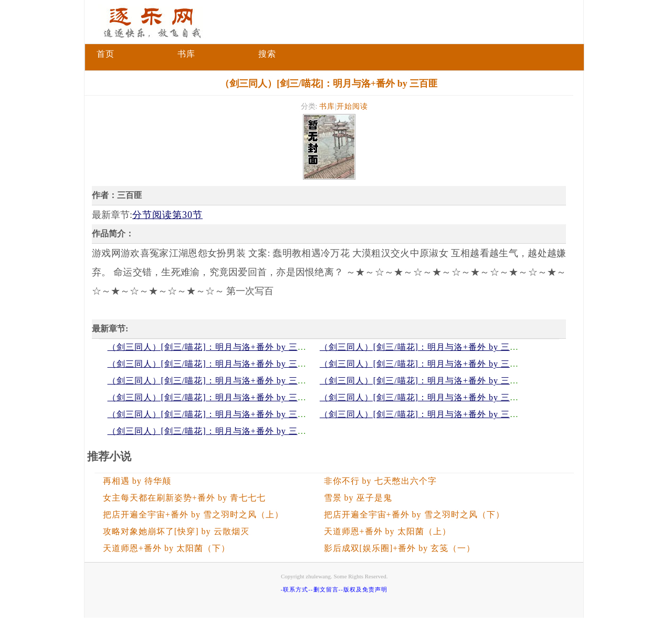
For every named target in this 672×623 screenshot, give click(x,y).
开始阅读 (352, 106)
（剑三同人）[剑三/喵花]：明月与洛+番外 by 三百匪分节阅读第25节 (455, 381)
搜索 (267, 54)
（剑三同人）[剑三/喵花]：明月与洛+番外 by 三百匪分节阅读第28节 (243, 364)
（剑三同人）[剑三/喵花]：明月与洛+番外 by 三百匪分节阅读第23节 (455, 397)
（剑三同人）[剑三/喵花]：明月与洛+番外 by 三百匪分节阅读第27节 (455, 364)
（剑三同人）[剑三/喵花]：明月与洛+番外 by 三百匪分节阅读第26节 (243, 381)
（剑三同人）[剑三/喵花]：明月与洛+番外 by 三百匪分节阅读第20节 (243, 431)
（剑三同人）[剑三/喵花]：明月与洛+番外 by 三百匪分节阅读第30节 (243, 347)
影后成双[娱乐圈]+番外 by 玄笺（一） (400, 548)
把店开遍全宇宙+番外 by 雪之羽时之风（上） (193, 515)
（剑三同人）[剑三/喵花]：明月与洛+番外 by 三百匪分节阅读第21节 (455, 414)
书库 (186, 54)
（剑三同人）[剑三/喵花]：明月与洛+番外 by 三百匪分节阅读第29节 (455, 347)
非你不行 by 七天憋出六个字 (380, 481)
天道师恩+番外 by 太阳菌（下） (166, 548)
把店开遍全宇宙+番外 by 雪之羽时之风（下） (414, 515)
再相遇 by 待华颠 (137, 481)
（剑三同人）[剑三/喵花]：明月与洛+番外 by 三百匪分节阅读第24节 (243, 397)
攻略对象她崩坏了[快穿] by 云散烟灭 (176, 531)
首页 (106, 54)
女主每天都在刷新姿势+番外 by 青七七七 (184, 498)
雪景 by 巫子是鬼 (358, 498)
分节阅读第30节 (167, 215)
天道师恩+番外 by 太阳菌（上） (387, 531)
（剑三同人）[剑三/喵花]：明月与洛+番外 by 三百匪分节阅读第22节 (243, 414)
